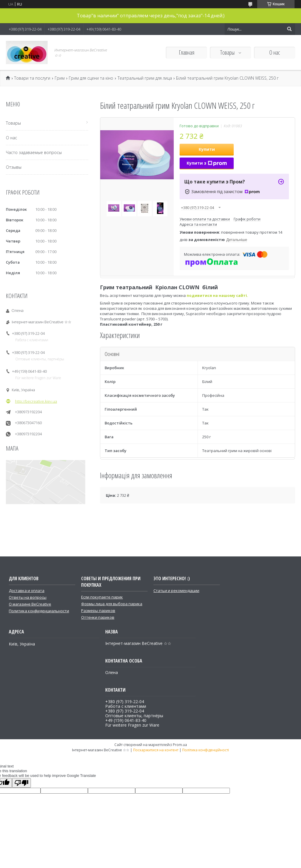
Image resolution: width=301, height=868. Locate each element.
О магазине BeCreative (30, 604)
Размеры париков (98, 611)
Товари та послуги (32, 78)
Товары (228, 52)
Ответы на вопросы (28, 597)
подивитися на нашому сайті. (217, 295)
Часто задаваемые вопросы (34, 152)
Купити (207, 149)
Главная (187, 52)
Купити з (207, 163)
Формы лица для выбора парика (112, 604)
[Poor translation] (21, 783)
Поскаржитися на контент (156, 750)
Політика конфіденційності (206, 750)
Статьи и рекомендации (176, 591)
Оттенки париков (98, 617)
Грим (60, 78)
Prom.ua (180, 745)
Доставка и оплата (27, 591)
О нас (275, 52)
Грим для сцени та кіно (91, 78)
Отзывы (14, 167)
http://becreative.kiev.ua (36, 401)
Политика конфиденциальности (39, 611)
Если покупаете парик (102, 597)
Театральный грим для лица (145, 78)
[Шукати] (289, 29)
